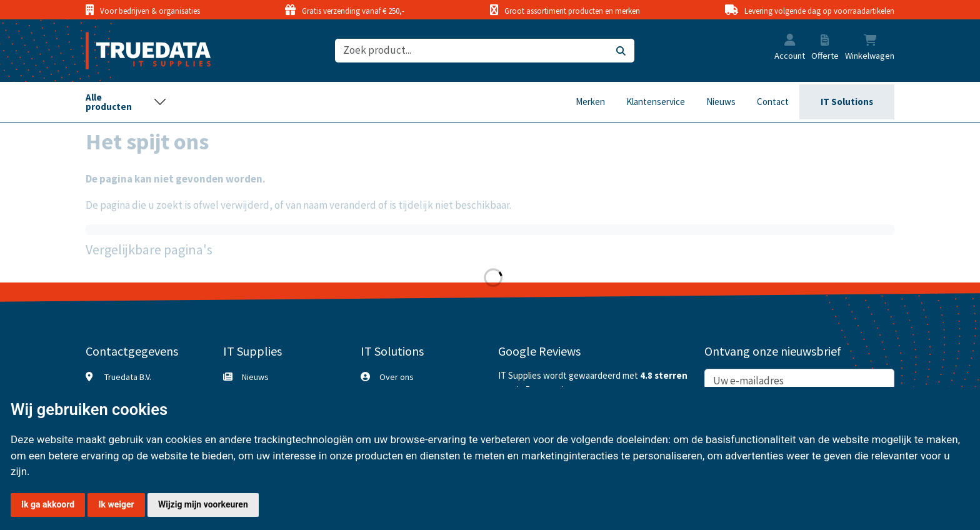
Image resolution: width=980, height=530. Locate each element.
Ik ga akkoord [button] (48, 504)
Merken (590, 102)
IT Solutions (847, 102)
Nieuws (721, 102)
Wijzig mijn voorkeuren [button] (203, 504)
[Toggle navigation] (126, 102)
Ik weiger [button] (116, 504)
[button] (790, 41)
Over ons (397, 377)
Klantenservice (656, 102)
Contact (773, 102)
